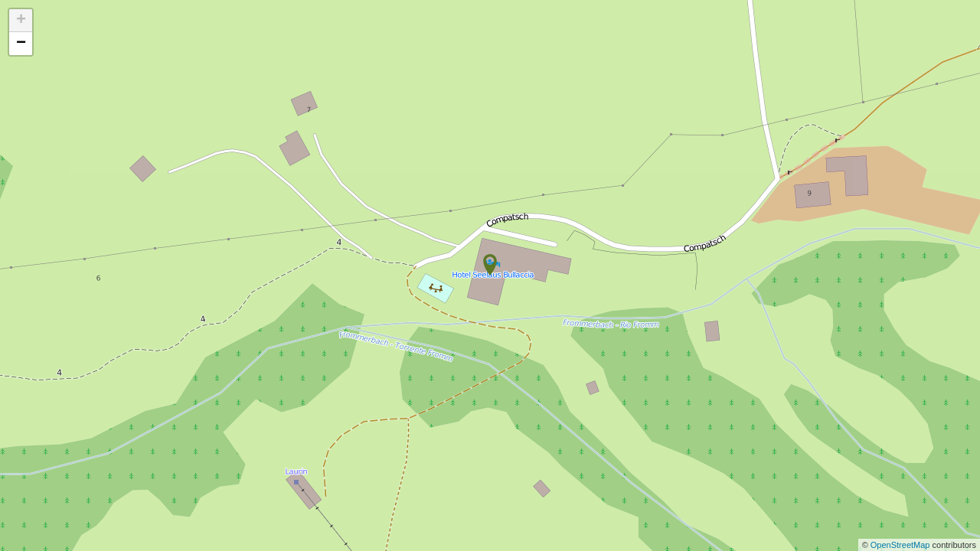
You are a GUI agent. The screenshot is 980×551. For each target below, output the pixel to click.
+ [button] (21, 21)
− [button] (21, 44)
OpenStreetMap (902, 545)
